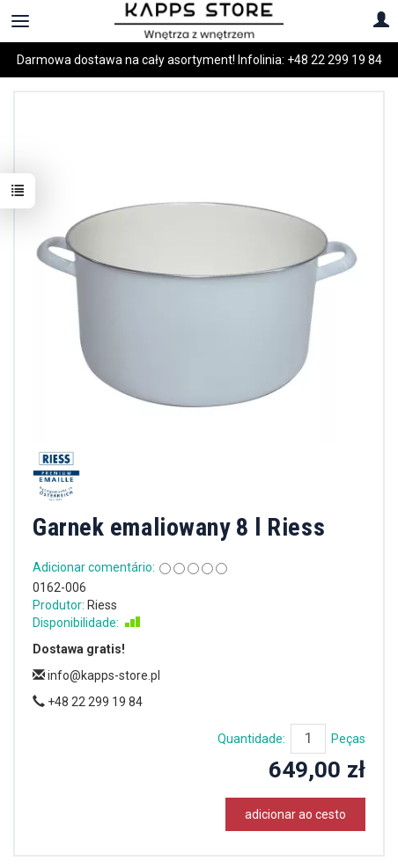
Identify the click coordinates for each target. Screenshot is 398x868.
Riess (102, 605)
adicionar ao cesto (295, 814)
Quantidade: (251, 739)
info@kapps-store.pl (96, 675)
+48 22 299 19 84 (335, 60)
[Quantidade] (308, 739)
